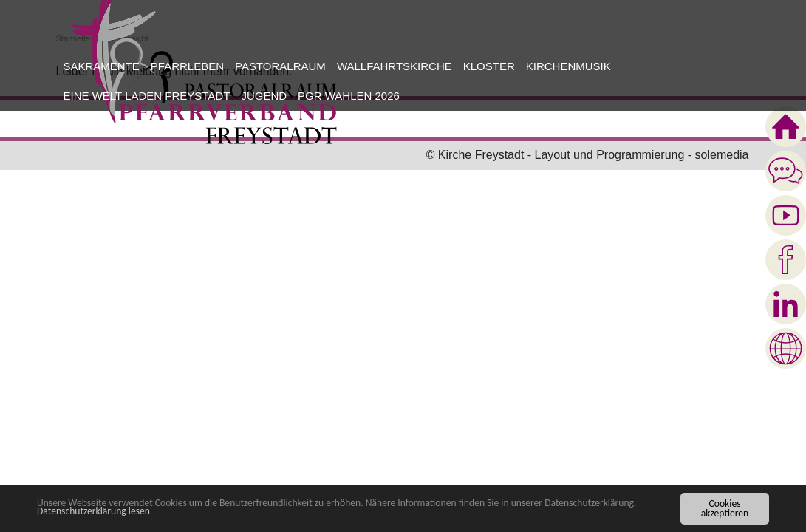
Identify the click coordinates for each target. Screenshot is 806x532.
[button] (100, 66)
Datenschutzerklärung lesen (93, 512)
